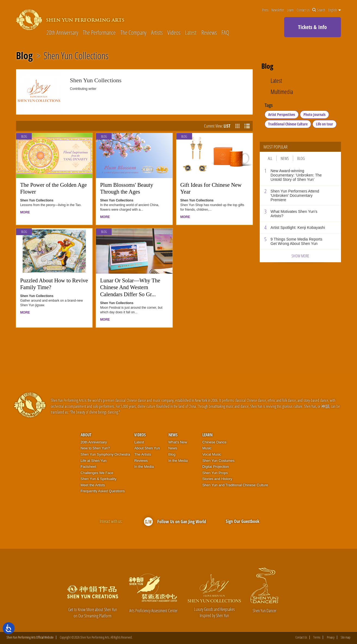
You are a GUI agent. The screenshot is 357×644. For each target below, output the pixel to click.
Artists (157, 33)
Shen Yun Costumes (218, 461)
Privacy (331, 637)
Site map (346, 637)
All (270, 158)
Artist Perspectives (282, 114)
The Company (133, 33)
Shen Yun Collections (76, 56)
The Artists (143, 454)
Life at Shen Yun (94, 461)
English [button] (335, 10)
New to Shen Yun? (95, 448)
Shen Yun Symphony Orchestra (105, 454)
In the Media (144, 467)
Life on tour (325, 124)
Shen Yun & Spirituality (99, 479)
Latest (191, 33)
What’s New (178, 442)
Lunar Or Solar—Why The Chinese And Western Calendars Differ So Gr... (130, 287)
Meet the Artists (93, 485)
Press (265, 10)
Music (207, 448)
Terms (317, 637)
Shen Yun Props (215, 473)
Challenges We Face (97, 473)
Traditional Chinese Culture (288, 124)
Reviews (209, 33)
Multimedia (282, 92)
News (285, 158)
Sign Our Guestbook (243, 521)
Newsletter (278, 10)
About (86, 435)
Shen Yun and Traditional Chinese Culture (235, 485)
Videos (174, 33)
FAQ (225, 33)
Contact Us (303, 10)
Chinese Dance (214, 442)
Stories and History (217, 479)
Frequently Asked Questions (103, 491)
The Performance (99, 33)
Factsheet (88, 467)
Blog (24, 56)
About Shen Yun (147, 448)
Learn (290, 10)
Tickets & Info (312, 27)
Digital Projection (216, 467)
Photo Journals (314, 114)
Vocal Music (212, 454)
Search (319, 10)
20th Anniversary (62, 33)
